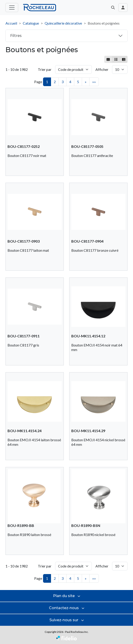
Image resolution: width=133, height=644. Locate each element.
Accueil (11, 23)
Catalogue (31, 23)
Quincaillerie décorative (63, 23)
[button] (113, 8)
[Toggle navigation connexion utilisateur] (123, 8)
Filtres (16, 36)
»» (94, 82)
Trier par (45, 69)
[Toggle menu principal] (12, 8)
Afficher (102, 69)
